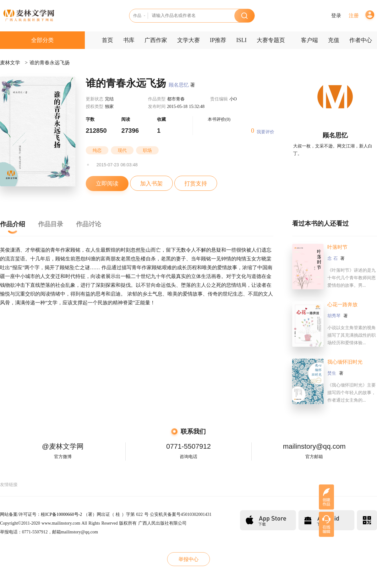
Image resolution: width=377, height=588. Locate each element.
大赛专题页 (271, 40)
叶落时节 (337, 247)
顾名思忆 (179, 85)
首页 (107, 40)
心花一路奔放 (342, 305)
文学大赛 (188, 40)
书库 (129, 40)
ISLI (241, 40)
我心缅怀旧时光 (345, 362)
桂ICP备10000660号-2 (61, 514)
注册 (354, 16)
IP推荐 (218, 40)
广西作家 (156, 40)
